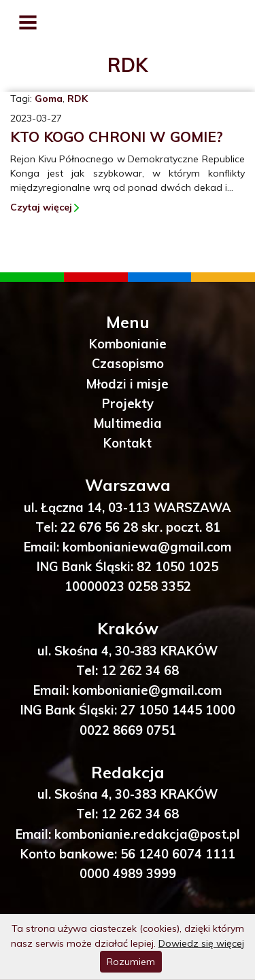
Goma (49, 98)
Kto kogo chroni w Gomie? (117, 137)
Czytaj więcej (41, 207)
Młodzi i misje (128, 384)
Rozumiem (131, 962)
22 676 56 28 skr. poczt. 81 (140, 527)
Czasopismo (128, 364)
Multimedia (128, 423)
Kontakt (128, 443)
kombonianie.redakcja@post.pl (147, 834)
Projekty (128, 404)
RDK (78, 98)
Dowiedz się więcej (201, 943)
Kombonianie (128, 344)
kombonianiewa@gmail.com (147, 547)
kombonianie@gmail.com (147, 690)
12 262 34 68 (140, 671)
